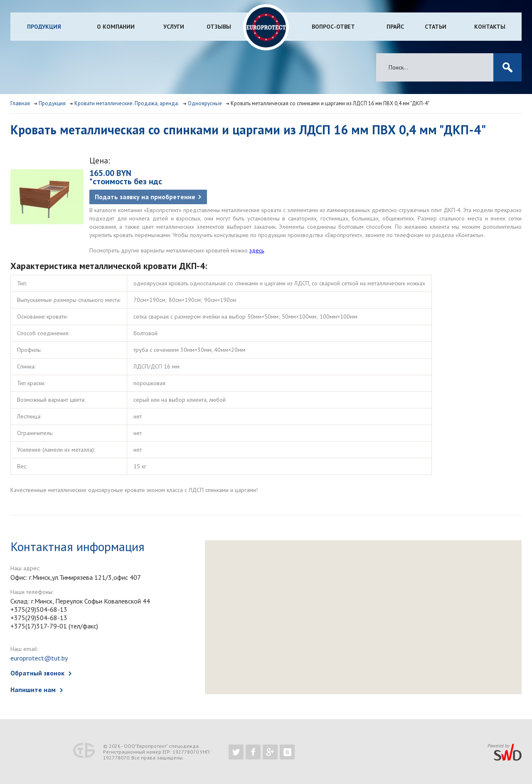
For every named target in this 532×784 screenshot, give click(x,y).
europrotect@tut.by (39, 658)
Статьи (436, 27)
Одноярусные (205, 103)
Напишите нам (33, 690)
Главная (20, 103)
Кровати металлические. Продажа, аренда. (127, 103)
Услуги (174, 27)
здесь (257, 250)
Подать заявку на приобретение (145, 197)
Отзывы (219, 27)
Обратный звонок (37, 673)
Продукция (44, 27)
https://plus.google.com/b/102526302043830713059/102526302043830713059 (270, 752)
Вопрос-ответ (333, 27)
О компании (116, 27)
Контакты (490, 27)
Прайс (395, 27)
